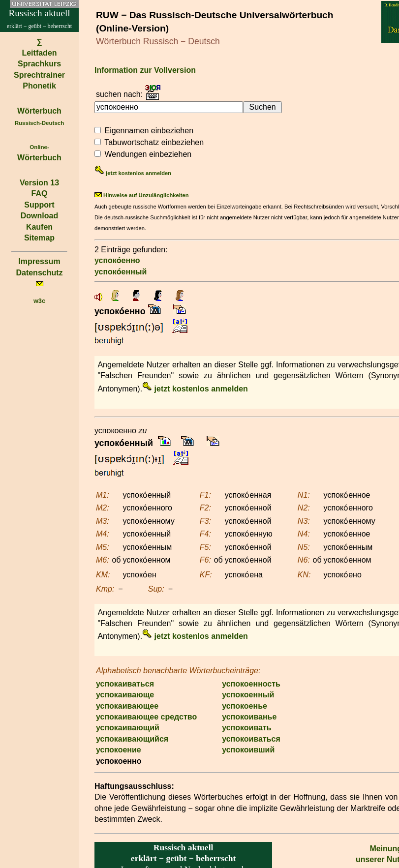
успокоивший (248, 750)
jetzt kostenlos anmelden (133, 173)
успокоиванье (249, 717)
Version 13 (39, 183)
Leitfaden (39, 53)
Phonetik (39, 86)
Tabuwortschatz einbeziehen (154, 142)
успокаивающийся (132, 739)
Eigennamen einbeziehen (149, 131)
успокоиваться (251, 739)
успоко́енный (121, 272)
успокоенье (245, 706)
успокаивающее (127, 706)
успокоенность (251, 684)
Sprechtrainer (39, 75)
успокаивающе (125, 695)
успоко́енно (117, 260)
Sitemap (39, 238)
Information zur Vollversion (145, 70)
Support (39, 205)
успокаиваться (125, 684)
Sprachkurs (39, 64)
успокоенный (248, 695)
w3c (39, 301)
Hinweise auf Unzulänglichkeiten (142, 195)
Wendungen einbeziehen (148, 154)
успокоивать (246, 728)
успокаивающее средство (146, 717)
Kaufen (39, 227)
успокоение (119, 750)
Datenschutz (39, 273)
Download (39, 216)
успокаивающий (128, 728)
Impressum (39, 261)
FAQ (40, 194)
